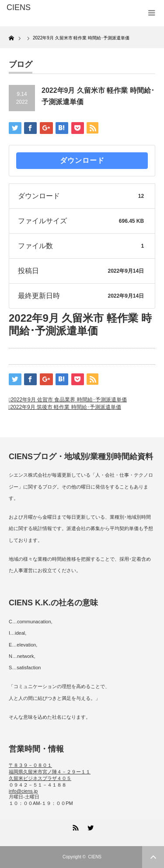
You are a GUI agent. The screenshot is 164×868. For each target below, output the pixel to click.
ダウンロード (82, 160)
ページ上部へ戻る (153, 857)
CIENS (95, 857)
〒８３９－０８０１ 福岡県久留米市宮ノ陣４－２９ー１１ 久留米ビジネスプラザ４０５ (50, 772)
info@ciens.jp (23, 791)
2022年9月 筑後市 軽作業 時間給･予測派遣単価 (65, 407)
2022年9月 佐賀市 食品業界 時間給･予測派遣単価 (68, 400)
